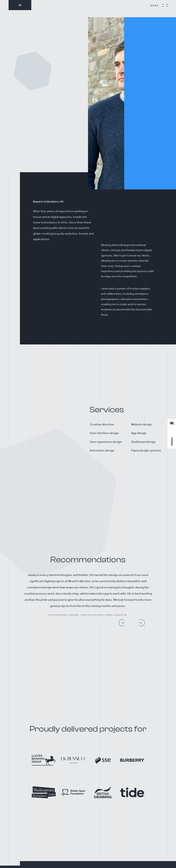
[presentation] (123, 619)
